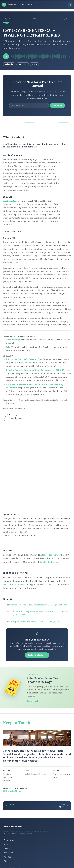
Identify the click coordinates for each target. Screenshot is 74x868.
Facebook (7, 774)
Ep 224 (67, 19)
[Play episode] (6, 56)
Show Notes (9, 840)
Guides (7, 849)
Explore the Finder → (37, 655)
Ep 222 (7, 19)
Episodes (12, 5)
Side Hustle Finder (51, 555)
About (30, 5)
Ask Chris (8, 857)
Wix (8, 347)
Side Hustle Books (48, 562)
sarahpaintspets (11, 201)
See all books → (34, 701)
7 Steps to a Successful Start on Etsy (24, 359)
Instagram (8, 777)
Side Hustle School (14, 827)
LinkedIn (7, 781)
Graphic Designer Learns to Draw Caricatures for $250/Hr (35, 370)
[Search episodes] (70, 5)
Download (23, 64)
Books (21, 5)
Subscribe (9, 64)
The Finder (8, 853)
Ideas (6, 844)
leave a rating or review (15, 585)
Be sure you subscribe (41, 757)
